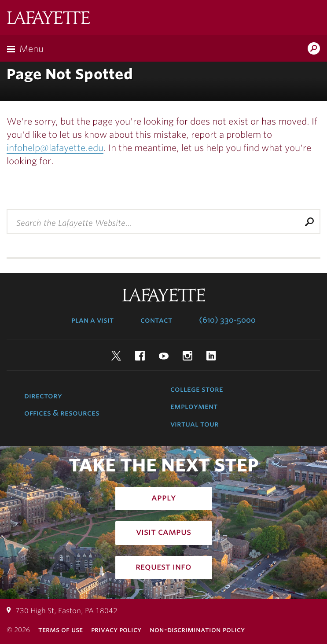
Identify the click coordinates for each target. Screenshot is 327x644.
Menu (31, 49)
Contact (156, 320)
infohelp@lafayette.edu (55, 148)
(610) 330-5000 (227, 320)
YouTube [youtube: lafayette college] (164, 356)
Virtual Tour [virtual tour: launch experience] (195, 424)
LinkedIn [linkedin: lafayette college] (211, 356)
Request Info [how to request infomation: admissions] (163, 567)
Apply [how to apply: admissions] (164, 497)
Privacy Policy (116, 630)
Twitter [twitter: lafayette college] (116, 356)
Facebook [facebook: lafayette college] (140, 356)
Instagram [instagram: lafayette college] (187, 356)
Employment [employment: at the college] (194, 406)
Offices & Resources (62, 413)
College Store (197, 389)
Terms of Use (61, 630)
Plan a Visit (92, 320)
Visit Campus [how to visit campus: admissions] (163, 532)
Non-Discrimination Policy (197, 630)
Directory (43, 396)
